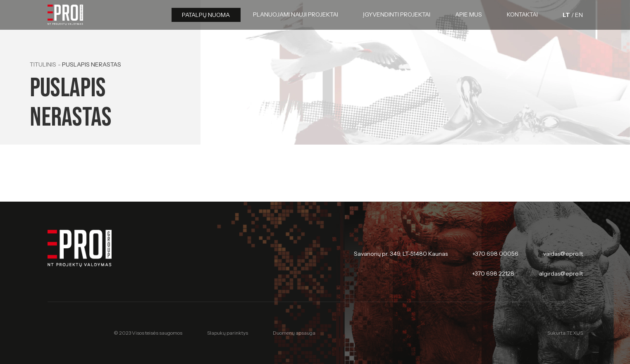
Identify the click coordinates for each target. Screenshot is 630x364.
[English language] (579, 15)
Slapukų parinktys (228, 333)
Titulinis (43, 64)
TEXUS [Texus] (575, 333)
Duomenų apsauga (294, 333)
